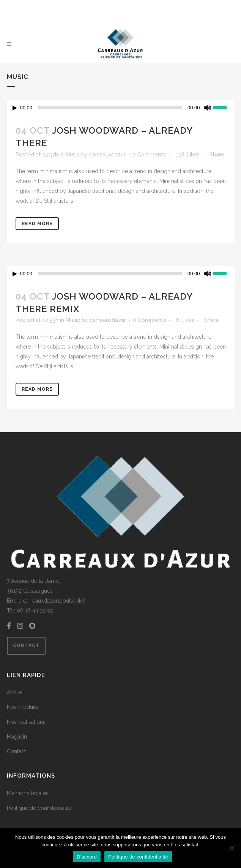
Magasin (17, 737)
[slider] (110, 108)
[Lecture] (15, 108)
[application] (121, 108)
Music (72, 155)
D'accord (87, 857)
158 (188, 155)
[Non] (232, 848)
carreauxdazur (107, 155)
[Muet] (208, 108)
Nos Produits (23, 707)
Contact (26, 645)
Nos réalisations (26, 722)
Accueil (16, 692)
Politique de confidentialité (39, 808)
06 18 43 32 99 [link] (35, 611)
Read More (37, 224)
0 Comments (149, 155)
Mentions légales (28, 793)
